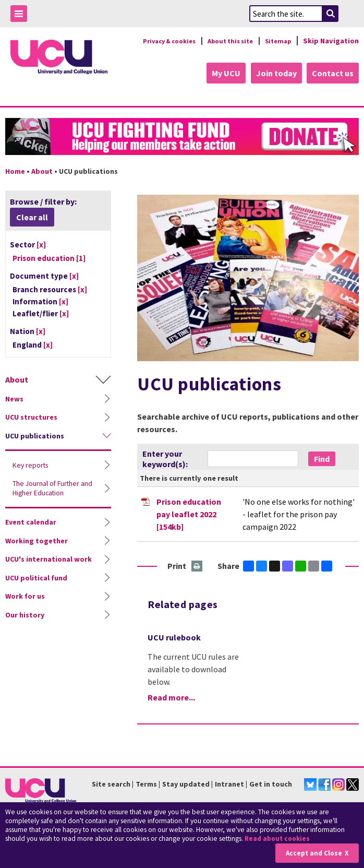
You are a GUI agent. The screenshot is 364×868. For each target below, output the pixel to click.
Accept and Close (313, 853)
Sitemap (276, 41)
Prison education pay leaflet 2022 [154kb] (189, 514)
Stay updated (186, 783)
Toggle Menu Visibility (21, 15)
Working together (37, 540)
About (42, 170)
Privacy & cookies (155, 41)
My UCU (222, 73)
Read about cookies (279, 839)
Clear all (32, 216)
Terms (146, 783)
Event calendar (31, 521)
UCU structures (31, 416)
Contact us (333, 73)
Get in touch (271, 783)
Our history (25, 614)
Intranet (229, 783)
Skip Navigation (331, 41)
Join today (274, 73)
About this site (223, 41)
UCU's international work (48, 558)
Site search (111, 783)
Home (15, 170)
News (14, 398)
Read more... (171, 696)
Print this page (197, 566)
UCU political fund (36, 577)
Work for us (25, 595)
